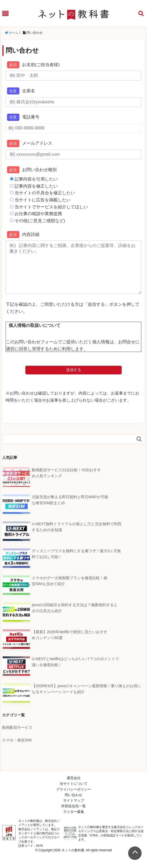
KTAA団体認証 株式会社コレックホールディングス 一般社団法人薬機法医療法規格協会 (70, 844)
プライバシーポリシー (74, 800)
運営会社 (74, 789)
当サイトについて (74, 794)
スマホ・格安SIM (17, 751)
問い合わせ (73, 806)
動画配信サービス (17, 738)
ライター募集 (74, 823)
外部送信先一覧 (73, 817)
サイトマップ (74, 811)
